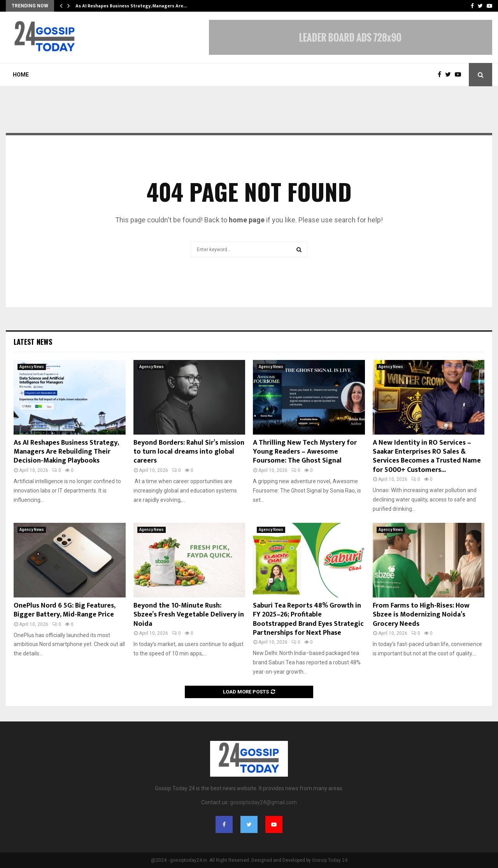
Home (21, 75)
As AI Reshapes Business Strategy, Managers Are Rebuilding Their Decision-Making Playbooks (66, 452)
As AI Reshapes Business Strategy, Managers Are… (131, 6)
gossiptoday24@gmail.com (263, 802)
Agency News (32, 367)
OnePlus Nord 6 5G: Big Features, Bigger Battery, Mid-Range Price (64, 610)
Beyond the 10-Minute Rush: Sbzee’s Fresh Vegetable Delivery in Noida (189, 615)
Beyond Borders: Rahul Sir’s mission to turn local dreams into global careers (189, 452)
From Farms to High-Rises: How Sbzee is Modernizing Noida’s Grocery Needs (421, 615)
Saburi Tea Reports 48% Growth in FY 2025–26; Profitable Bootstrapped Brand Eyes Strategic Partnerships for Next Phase (308, 619)
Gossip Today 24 (330, 860)
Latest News (33, 342)
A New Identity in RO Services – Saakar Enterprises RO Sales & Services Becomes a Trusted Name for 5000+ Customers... (427, 456)
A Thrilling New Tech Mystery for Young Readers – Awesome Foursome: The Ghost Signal (305, 452)
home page (247, 220)
